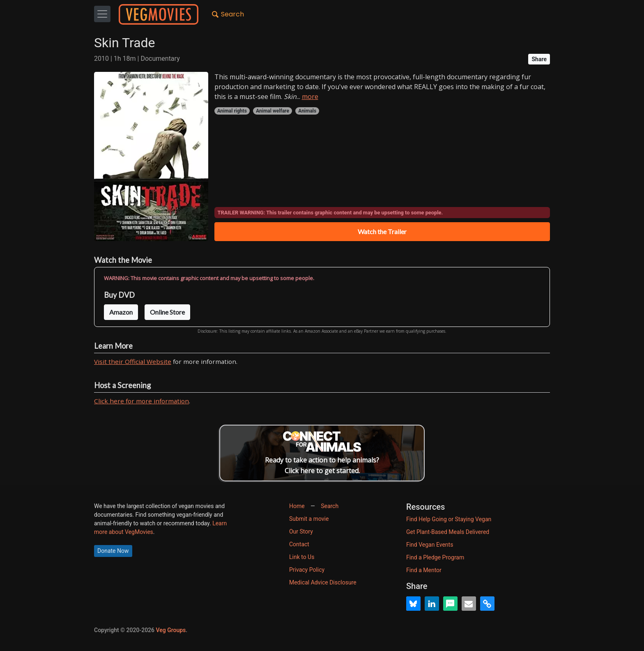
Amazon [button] (121, 312)
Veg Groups (171, 630)
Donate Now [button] (113, 551)
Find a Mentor (424, 570)
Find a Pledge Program (435, 557)
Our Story (301, 531)
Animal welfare (273, 111)
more (310, 97)
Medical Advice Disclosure (323, 582)
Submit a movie (309, 519)
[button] (413, 604)
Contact (299, 544)
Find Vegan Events (430, 545)
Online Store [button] (167, 312)
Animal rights (232, 111)
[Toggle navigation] (102, 14)
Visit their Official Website (133, 361)
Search (228, 15)
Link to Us (302, 557)
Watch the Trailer (382, 231)
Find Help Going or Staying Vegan (449, 519)
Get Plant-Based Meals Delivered (448, 532)
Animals (307, 111)
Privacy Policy (307, 570)
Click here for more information (141, 401)
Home (297, 506)
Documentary (160, 59)
